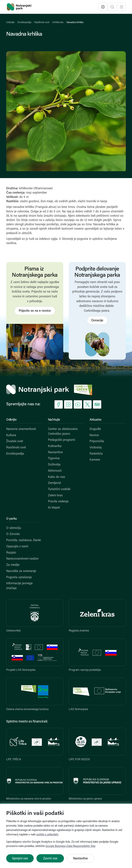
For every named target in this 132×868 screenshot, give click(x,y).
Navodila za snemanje (21, 571)
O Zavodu (13, 534)
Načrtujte (54, 420)
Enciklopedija (24, 22)
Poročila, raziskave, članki (24, 540)
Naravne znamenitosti (21, 429)
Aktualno (95, 420)
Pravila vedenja (58, 502)
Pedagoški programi (62, 440)
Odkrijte (10, 22)
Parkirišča (96, 454)
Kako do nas (57, 477)
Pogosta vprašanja (19, 577)
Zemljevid (54, 483)
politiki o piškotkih (47, 835)
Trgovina (54, 458)
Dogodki (95, 429)
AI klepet (54, 508)
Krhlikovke (58, 22)
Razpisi (11, 553)
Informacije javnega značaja (19, 586)
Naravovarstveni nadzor (22, 559)
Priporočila (97, 441)
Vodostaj (96, 448)
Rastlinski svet (42, 22)
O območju (14, 528)
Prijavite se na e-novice (35, 311)
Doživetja (54, 465)
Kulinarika (55, 446)
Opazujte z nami (17, 547)
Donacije (97, 321)
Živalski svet (15, 441)
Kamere (95, 460)
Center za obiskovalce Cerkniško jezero (63, 432)
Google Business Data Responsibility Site (70, 846)
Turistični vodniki (59, 489)
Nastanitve (55, 452)
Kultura (11, 435)
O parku (12, 519)
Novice (94, 435)
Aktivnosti (55, 471)
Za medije (13, 565)
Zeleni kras (55, 496)
